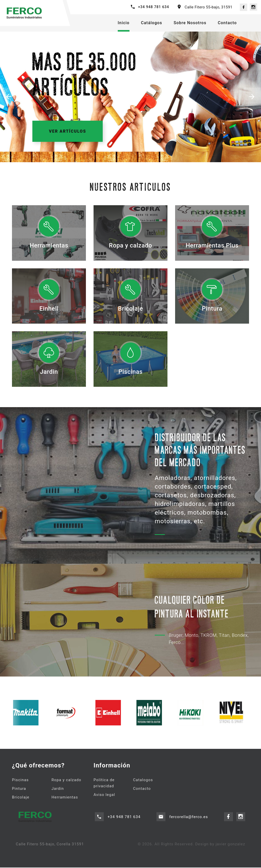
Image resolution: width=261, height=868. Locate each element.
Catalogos (143, 781)
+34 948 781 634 (154, 7)
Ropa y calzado (130, 245)
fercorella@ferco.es (189, 817)
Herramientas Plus (212, 245)
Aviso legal (104, 796)
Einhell (49, 308)
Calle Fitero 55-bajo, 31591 (208, 7)
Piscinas (130, 375)
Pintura (212, 308)
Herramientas (49, 245)
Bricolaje (130, 311)
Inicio (124, 23)
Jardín (58, 790)
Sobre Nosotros (190, 23)
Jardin (49, 375)
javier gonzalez (230, 845)
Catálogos (152, 23)
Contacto (227, 23)
